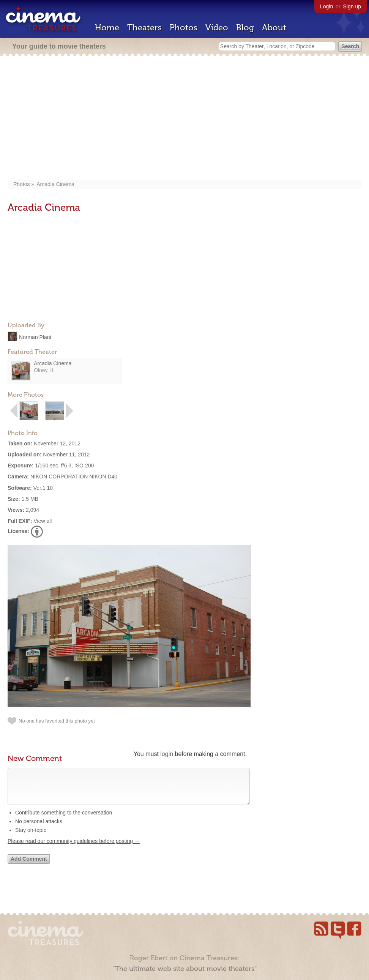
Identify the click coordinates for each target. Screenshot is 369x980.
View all (43, 521)
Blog (245, 28)
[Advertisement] (184, 118)
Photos (184, 28)
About (274, 28)
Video (217, 28)
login (167, 754)
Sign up (352, 6)
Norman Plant (35, 337)
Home (107, 28)
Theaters (144, 28)
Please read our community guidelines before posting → (74, 849)
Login (326, 6)
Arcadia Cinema (55, 184)
